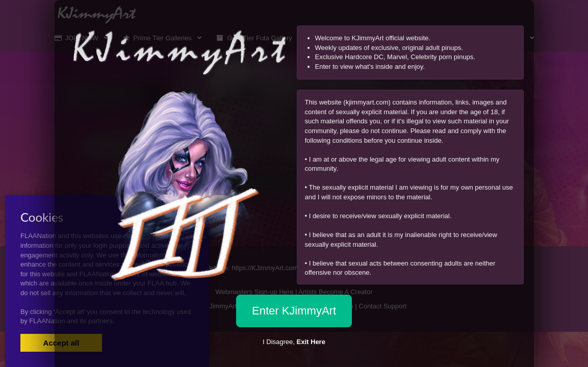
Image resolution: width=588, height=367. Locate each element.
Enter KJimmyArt (294, 311)
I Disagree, (294, 342)
